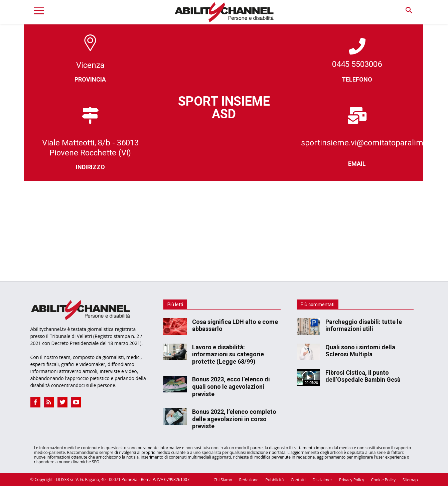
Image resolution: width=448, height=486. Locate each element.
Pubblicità (274, 480)
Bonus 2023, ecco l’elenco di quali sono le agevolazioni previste (231, 386)
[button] (409, 11)
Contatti (298, 480)
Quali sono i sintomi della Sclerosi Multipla (360, 351)
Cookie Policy (383, 480)
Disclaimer (323, 480)
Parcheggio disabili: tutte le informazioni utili (364, 325)
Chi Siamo (223, 480)
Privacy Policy (352, 480)
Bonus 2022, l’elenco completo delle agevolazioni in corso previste (234, 419)
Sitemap (410, 480)
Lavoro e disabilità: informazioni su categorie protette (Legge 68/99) (228, 354)
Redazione (249, 480)
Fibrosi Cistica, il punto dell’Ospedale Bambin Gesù (363, 376)
